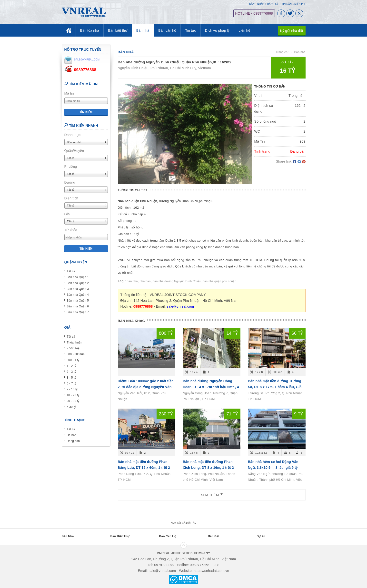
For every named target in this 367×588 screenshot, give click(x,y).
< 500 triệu (74, 348)
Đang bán (73, 441)
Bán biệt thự (118, 30)
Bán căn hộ (167, 30)
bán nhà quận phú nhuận (220, 281)
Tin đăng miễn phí (294, 4)
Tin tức (190, 30)
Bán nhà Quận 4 (78, 295)
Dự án (261, 536)
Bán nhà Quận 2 (78, 283)
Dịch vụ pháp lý (217, 30)
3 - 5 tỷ (71, 378)
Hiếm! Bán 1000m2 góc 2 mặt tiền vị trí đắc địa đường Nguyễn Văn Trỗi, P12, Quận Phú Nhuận (146, 387)
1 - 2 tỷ (71, 366)
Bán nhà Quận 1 (78, 277)
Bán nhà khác (131, 321)
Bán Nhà (68, 536)
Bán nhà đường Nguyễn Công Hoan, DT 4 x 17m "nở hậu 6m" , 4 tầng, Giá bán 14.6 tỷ (211, 387)
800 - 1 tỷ (73, 360)
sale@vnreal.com (180, 306)
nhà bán (145, 281)
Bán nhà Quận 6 (78, 306)
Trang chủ (283, 52)
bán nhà (132, 281)
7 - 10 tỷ (72, 389)
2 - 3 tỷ (71, 372)
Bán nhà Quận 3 (78, 289)
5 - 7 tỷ (71, 383)
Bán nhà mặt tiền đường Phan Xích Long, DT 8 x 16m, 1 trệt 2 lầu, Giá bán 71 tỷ (208, 468)
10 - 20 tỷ (73, 395)
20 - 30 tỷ (73, 401)
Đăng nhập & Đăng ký (264, 4)
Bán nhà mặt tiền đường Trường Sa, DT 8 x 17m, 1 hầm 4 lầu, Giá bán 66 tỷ (275, 387)
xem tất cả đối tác (183, 523)
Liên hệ (244, 30)
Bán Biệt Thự (120, 536)
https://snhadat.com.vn (211, 571)
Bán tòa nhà (90, 30)
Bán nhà (143, 30)
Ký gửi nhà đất (292, 30)
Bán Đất (214, 536)
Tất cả (71, 271)
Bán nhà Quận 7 (78, 312)
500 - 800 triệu (77, 354)
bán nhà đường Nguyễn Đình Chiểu (177, 281)
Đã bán (72, 435)
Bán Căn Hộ (168, 536)
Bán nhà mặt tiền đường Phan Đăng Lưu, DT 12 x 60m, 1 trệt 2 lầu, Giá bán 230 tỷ (144, 468)
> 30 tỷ (71, 407)
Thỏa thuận (74, 343)
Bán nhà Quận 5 (78, 301)
